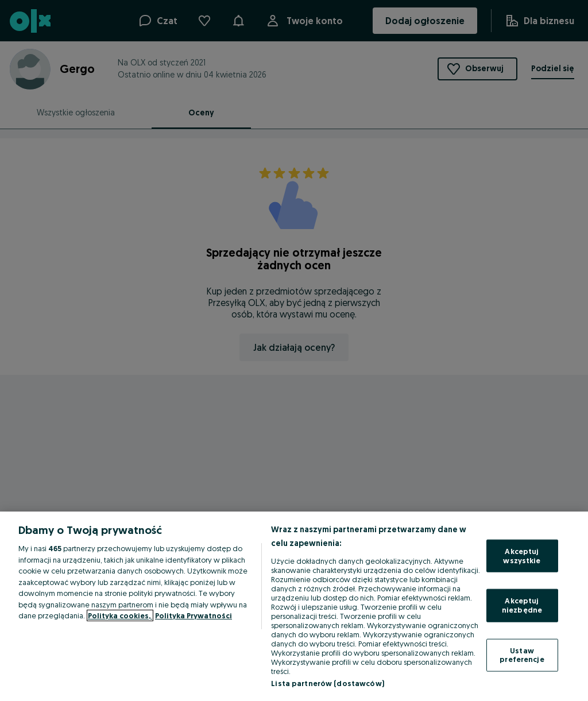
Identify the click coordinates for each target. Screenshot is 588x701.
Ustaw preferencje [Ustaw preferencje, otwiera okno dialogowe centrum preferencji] (522, 654)
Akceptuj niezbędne (522, 605)
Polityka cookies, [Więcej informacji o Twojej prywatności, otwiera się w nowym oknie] (120, 615)
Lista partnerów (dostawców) (328, 683)
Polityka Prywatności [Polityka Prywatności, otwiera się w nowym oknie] (194, 615)
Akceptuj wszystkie (522, 556)
